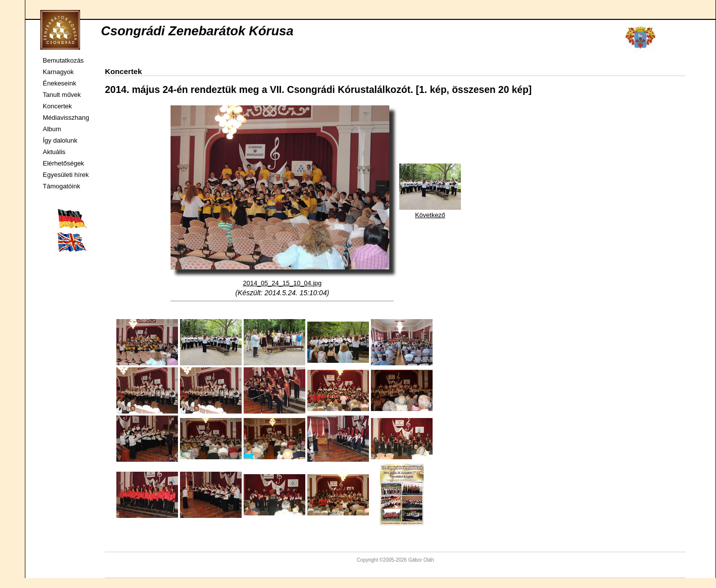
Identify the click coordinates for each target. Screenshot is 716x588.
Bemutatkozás (63, 60)
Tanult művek (62, 95)
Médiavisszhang (66, 118)
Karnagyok (58, 72)
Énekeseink (59, 83)
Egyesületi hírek (66, 175)
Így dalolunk (60, 140)
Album (52, 129)
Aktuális (54, 152)
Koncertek (57, 106)
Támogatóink (61, 186)
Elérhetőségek (63, 163)
